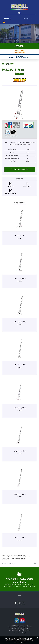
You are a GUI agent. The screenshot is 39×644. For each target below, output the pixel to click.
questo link (22, 639)
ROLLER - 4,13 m (12, 563)
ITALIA (28, 19)
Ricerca (7, 19)
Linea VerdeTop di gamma (19, 46)
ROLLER (35, 563)
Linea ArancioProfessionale (20, 51)
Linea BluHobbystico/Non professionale (20, 57)
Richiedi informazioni (20, 169)
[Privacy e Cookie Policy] (19, 633)
